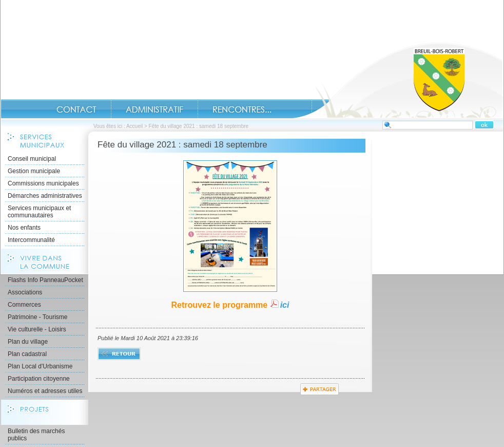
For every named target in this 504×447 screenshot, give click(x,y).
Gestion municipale (34, 171)
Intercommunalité (31, 240)
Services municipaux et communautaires (39, 212)
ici (285, 305)
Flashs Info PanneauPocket (45, 280)
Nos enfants (24, 228)
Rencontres (242, 109)
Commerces (24, 305)
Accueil (398, 80)
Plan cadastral (27, 354)
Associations (25, 292)
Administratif (154, 109)
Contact (76, 109)
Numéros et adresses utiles (45, 391)
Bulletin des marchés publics (36, 435)
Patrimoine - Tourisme (37, 317)
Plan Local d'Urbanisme (40, 366)
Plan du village (28, 342)
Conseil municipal (32, 159)
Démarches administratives (45, 196)
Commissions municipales (43, 183)
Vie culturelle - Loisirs (37, 329)
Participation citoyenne (39, 379)
